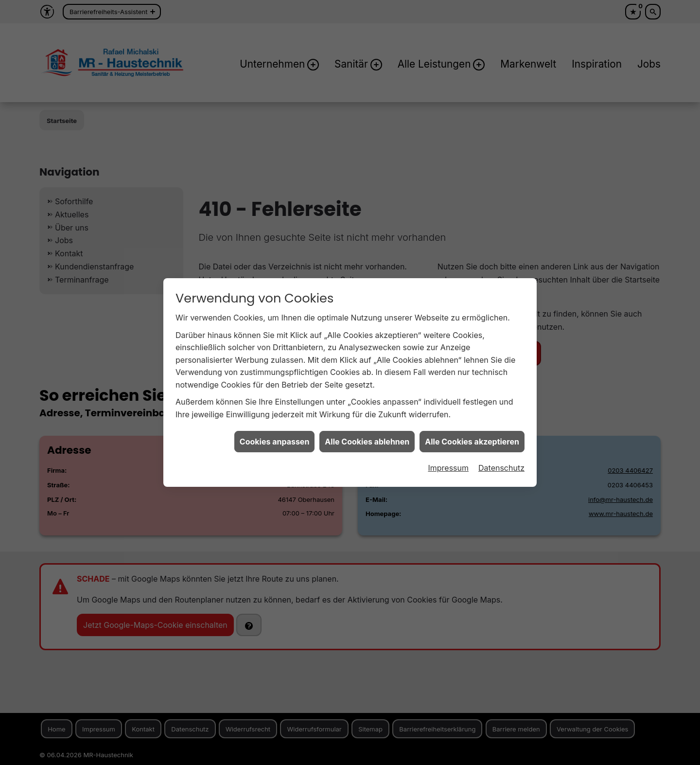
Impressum (448, 345)
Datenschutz (501, 345)
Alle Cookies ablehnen (367, 319)
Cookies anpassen (275, 319)
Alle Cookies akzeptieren (472, 319)
